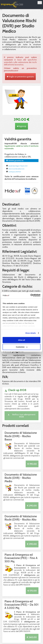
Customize (22, 347)
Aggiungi (21, 126)
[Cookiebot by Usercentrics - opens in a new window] (31, 295)
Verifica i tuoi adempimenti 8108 (22, 416)
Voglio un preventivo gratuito (20, 77)
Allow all (22, 340)
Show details (31, 333)
